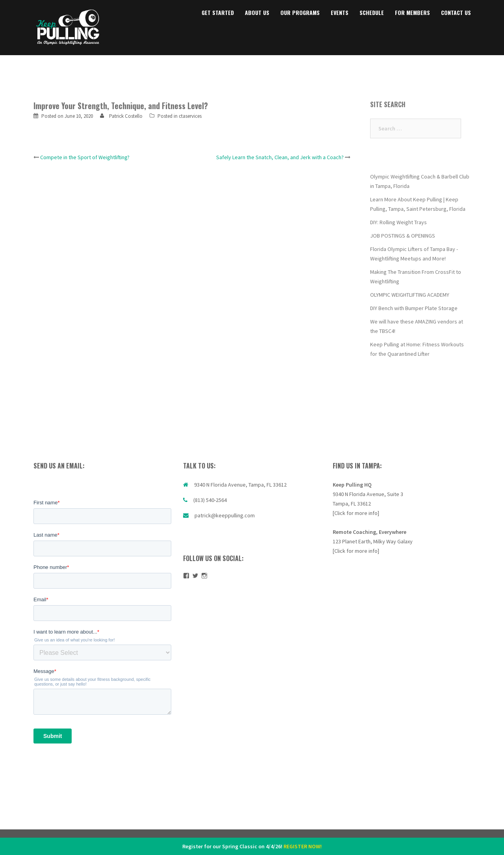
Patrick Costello (126, 116)
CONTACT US (456, 12)
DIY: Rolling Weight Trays (398, 222)
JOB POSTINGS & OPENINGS (403, 236)
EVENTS (340, 12)
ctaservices (190, 116)
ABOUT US (257, 12)
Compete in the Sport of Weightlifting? (85, 157)
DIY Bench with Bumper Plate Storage (414, 308)
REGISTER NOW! (303, 846)
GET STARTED (218, 12)
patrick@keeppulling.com (225, 515)
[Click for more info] (356, 513)
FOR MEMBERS (412, 12)
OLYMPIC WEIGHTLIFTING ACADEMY (410, 295)
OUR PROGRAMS (300, 12)
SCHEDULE (372, 12)
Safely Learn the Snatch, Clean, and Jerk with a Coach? (280, 157)
